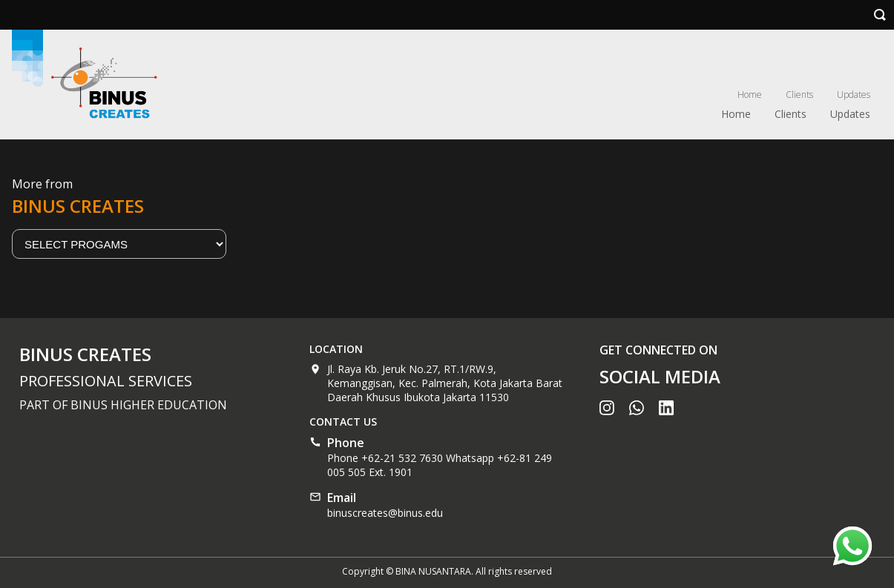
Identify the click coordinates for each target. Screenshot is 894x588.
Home (750, 95)
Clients (799, 95)
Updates (854, 95)
